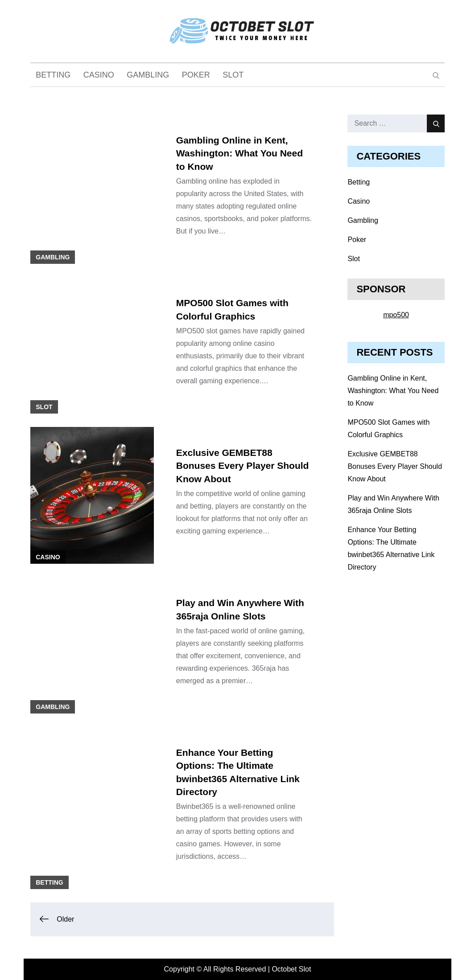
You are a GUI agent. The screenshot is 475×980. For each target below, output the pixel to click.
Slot (233, 75)
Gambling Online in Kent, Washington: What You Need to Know (240, 153)
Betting (53, 75)
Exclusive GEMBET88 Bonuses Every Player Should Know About (243, 466)
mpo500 (396, 315)
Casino (99, 75)
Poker (196, 75)
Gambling (148, 75)
